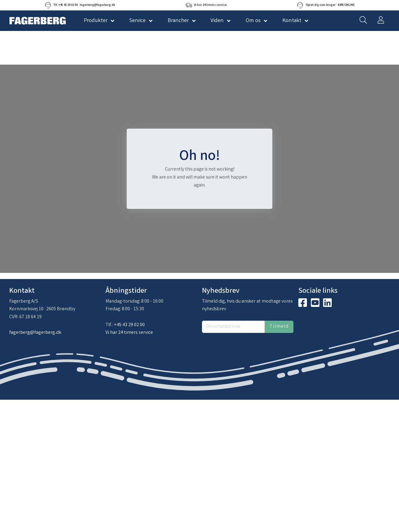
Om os (253, 21)
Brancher (178, 21)
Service (137, 21)
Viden (217, 21)
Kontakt (292, 21)
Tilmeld (279, 327)
